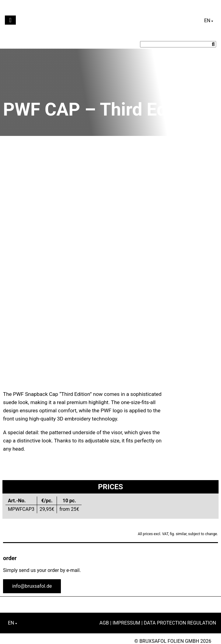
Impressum (126, 623)
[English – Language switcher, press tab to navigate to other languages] (209, 21)
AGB (104, 623)
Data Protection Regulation (180, 623)
